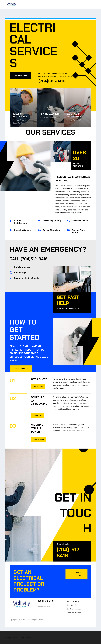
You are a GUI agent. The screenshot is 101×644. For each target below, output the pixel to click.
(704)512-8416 (34, 253)
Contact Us (38, 410)
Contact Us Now (20, 70)
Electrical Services (74, 604)
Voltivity (16, 642)
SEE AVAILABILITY (21, 363)
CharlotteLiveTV (34, 642)
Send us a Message (74, 607)
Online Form (38, 381)
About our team (73, 596)
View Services (39, 434)
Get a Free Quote (79, 569)
